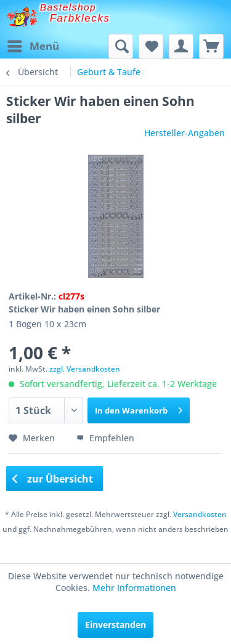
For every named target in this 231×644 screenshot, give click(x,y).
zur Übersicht (53, 479)
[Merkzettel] (151, 46)
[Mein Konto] (181, 46)
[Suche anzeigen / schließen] (121, 46)
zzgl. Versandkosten (85, 369)
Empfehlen (105, 438)
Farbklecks (80, 18)
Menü (33, 45)
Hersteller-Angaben (184, 133)
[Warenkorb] (211, 46)
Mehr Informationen (134, 588)
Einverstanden (115, 625)
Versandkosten (200, 514)
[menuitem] (33, 46)
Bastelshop (68, 7)
